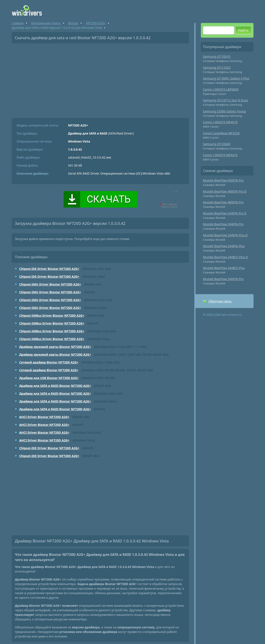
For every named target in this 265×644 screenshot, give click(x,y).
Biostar (73, 23)
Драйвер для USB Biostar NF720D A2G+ (49, 378)
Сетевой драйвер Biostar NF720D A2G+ (49, 362)
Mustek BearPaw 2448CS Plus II (225, 257)
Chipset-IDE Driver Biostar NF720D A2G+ (49, 269)
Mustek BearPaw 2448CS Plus (224, 268)
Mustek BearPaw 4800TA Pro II (225, 191)
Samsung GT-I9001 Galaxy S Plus (226, 78)
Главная (18, 23)
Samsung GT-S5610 (217, 56)
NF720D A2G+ (96, 23)
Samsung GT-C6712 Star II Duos (226, 100)
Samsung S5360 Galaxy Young (224, 111)
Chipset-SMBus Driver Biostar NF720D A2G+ (52, 316)
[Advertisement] (100, 79)
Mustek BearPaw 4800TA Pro (223, 202)
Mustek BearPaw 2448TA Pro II (225, 213)
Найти (243, 30)
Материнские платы (46, 23)
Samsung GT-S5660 (217, 144)
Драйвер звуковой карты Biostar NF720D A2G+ (55, 347)
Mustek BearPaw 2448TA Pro (223, 224)
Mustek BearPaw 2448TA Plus (224, 246)
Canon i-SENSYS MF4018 (220, 122)
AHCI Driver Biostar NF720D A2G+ (44, 417)
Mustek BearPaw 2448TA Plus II (225, 235)
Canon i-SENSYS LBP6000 (221, 89)
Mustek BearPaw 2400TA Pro (223, 279)
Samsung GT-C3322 (217, 67)
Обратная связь (220, 301)
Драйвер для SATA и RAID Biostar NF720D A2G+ (55, 386)
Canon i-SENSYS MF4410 (220, 155)
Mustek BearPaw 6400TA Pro (223, 180)
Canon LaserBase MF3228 (221, 133)
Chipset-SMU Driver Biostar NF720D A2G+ (50, 284)
